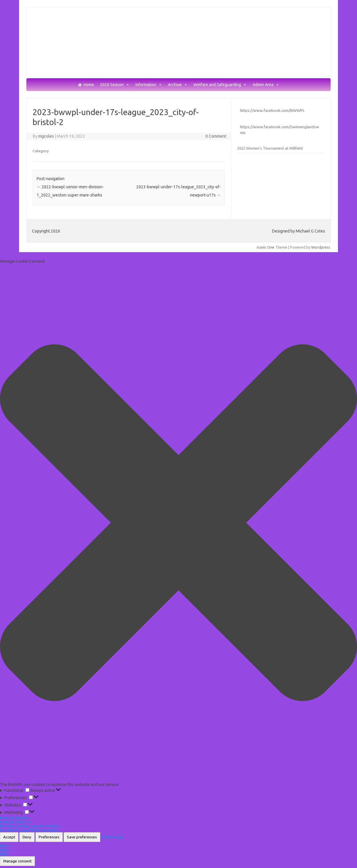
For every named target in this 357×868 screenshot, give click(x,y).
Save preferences (82, 837)
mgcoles (46, 136)
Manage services (15, 822)
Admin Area (266, 85)
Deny (27, 837)
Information (149, 85)
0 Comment (216, 136)
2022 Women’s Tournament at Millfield (270, 148)
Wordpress (321, 247)
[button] (178, 523)
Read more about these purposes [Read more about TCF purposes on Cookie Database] (30, 830)
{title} (5, 846)
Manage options (15, 818)
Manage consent (17, 861)
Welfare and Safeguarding (220, 85)
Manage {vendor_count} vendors (30, 826)
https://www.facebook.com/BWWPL (272, 110)
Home (89, 85)
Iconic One (266, 247)
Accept (9, 837)
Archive (178, 85)
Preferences (49, 837)
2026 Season (115, 85)
